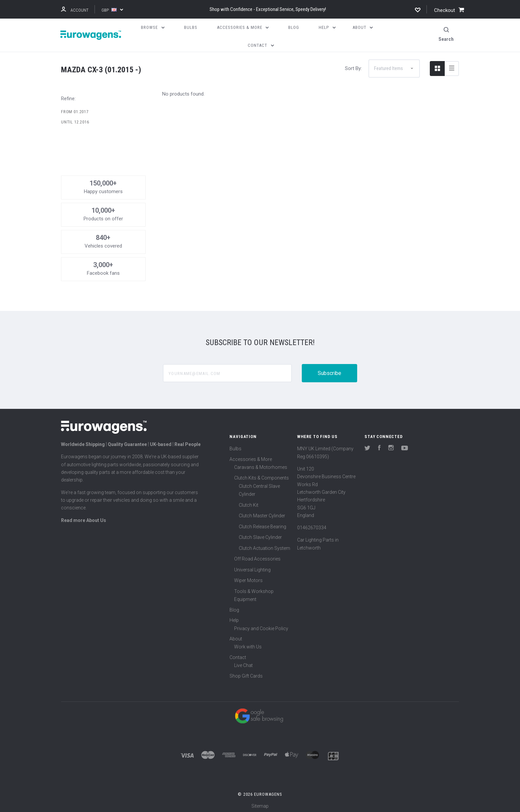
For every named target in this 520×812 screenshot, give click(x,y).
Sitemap (260, 803)
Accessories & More (251, 456)
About (236, 636)
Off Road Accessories (257, 556)
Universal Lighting (252, 567)
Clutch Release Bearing (262, 524)
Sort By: (353, 65)
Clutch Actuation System (264, 545)
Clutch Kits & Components (261, 475)
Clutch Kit (249, 502)
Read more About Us (84, 517)
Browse (153, 27)
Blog (234, 607)
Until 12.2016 (75, 119)
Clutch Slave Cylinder (260, 535)
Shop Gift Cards (246, 673)
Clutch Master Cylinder (262, 513)
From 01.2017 (75, 109)
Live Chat (243, 663)
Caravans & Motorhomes (261, 464)
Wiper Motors (248, 578)
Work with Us (248, 644)
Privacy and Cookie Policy (261, 626)
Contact (238, 654)
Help (234, 618)
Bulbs (235, 446)
